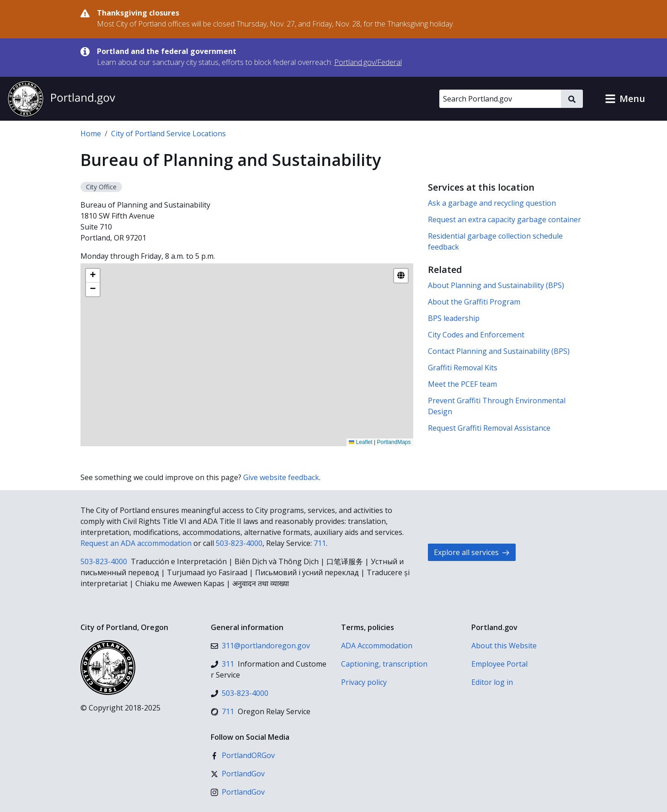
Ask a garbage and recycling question (492, 203)
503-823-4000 (239, 543)
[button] (625, 99)
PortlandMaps (394, 442)
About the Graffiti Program (474, 302)
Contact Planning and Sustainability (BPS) (499, 351)
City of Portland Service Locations (168, 134)
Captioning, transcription (384, 664)
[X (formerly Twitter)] (238, 774)
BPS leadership (454, 318)
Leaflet (360, 442)
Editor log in (492, 682)
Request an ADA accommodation (136, 543)
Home (91, 134)
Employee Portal (499, 664)
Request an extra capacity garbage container (504, 219)
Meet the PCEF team (462, 384)
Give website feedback (281, 477)
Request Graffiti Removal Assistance (489, 428)
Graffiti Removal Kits (463, 368)
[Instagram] (238, 792)
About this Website (504, 646)
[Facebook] (243, 755)
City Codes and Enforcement (476, 335)
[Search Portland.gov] (500, 99)
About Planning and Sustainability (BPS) (496, 285)
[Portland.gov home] (61, 99)
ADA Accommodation (377, 646)
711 (320, 543)
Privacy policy (364, 682)
